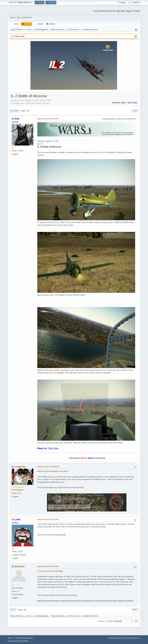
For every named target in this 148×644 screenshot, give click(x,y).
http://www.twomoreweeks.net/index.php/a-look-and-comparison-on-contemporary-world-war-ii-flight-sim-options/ (85, 601)
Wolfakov (20, 566)
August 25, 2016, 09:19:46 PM (48, 566)
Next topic (132, 103)
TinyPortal (111, 638)
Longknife (20, 467)
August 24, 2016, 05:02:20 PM (48, 467)
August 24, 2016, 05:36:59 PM (48, 519)
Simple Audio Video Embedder (18, 641)
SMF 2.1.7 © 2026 (14, 638)
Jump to (101, 621)
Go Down (14, 111)
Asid (17, 119)
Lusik (17, 519)
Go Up (13, 610)
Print (135, 111)
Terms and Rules (127, 638)
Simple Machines (27, 638)
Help (118, 638)
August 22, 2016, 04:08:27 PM (48, 119)
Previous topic (119, 103)
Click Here (53, 448)
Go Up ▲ (137, 638)
